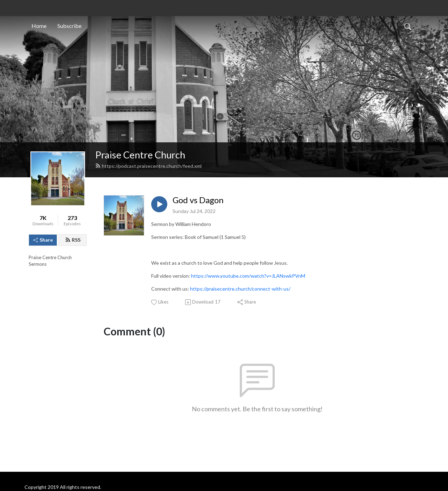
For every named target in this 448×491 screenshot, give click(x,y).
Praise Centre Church (140, 155)
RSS (73, 240)
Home (39, 26)
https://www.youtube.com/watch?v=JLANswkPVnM (248, 276)
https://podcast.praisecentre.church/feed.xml (148, 166)
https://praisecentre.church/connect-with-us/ (240, 289)
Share (43, 240)
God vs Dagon (198, 200)
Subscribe (69, 26)
